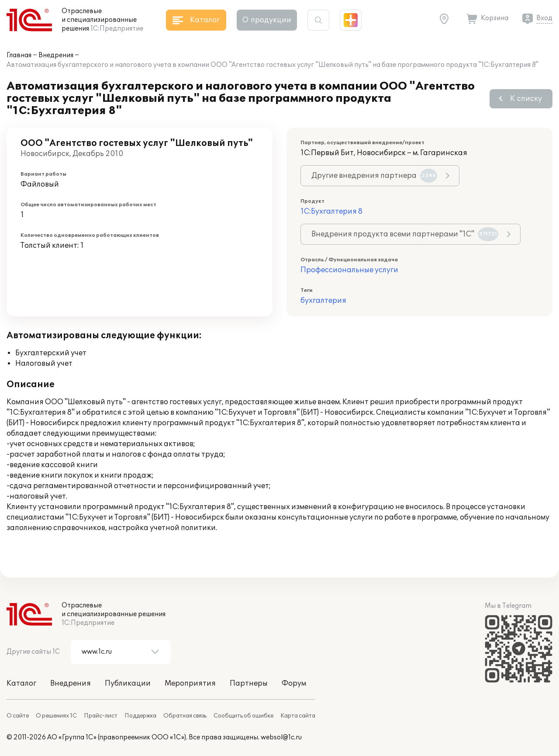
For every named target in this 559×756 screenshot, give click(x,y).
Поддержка (140, 716)
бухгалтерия (323, 301)
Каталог (21, 683)
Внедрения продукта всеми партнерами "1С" (405, 234)
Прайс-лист (101, 716)
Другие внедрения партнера (374, 176)
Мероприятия (190, 683)
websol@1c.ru (281, 737)
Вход (544, 18)
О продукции (267, 20)
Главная (19, 55)
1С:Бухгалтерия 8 (331, 212)
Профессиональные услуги (349, 270)
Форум (294, 683)
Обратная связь (185, 716)
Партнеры (249, 683)
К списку (526, 99)
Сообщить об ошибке (243, 716)
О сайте (18, 716)
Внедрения (56, 55)
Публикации (128, 683)
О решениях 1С (56, 716)
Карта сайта (298, 716)
